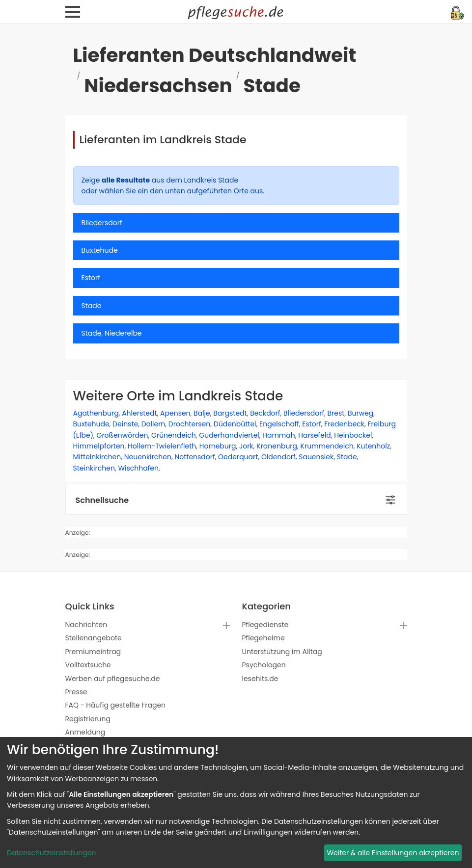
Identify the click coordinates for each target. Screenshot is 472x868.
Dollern (153, 424)
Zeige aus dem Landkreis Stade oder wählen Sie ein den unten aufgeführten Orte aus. (173, 185)
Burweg (361, 413)
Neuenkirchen (148, 457)
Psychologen (264, 665)
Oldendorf (278, 457)
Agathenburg (96, 413)
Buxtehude (91, 424)
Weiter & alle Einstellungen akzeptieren (393, 853)
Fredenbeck (344, 424)
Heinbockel (353, 435)
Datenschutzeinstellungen (51, 853)
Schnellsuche (102, 500)
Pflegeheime (264, 638)
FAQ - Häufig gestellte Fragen (116, 705)
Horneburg (218, 446)
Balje (202, 413)
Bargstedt (230, 413)
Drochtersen (189, 424)
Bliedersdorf (304, 413)
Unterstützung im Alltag (282, 652)
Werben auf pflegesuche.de (113, 679)
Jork (246, 446)
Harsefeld (315, 435)
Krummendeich (327, 446)
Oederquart (238, 457)
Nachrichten (86, 625)
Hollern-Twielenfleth (162, 446)
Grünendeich (174, 435)
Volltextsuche (88, 665)
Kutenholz (373, 446)
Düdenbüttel (235, 424)
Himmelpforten (99, 446)
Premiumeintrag (93, 652)
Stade (347, 457)
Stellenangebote (94, 638)
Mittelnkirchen (97, 457)
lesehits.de (260, 679)
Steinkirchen (94, 468)
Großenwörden (123, 435)
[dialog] (236, 802)
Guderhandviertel (229, 435)
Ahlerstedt (139, 413)
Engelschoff (279, 424)
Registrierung (88, 719)
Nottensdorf (194, 457)
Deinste (125, 424)
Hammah (278, 435)
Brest (336, 413)
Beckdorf (265, 413)
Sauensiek (316, 457)
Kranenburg (277, 446)
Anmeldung (85, 732)
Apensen (175, 413)
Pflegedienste (265, 625)
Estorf (311, 424)
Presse (76, 692)
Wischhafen (138, 468)
